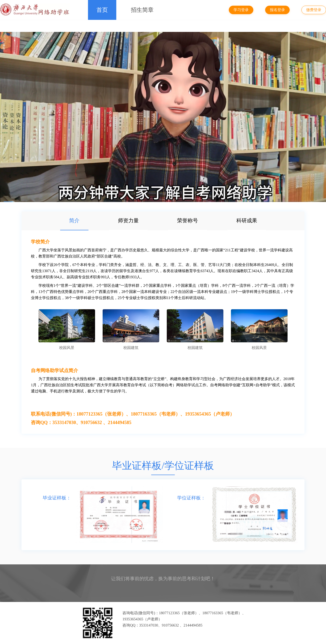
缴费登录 (314, 10)
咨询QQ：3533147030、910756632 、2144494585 (81, 422)
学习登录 (241, 10)
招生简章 (142, 10)
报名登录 (277, 10)
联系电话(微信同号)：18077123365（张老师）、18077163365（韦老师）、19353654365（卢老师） (133, 414)
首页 (102, 10)
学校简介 (40, 242)
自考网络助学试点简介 (54, 370)
